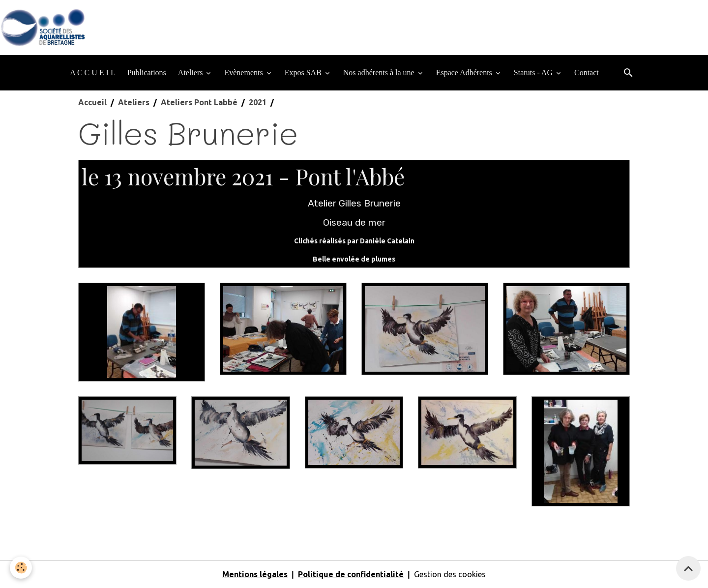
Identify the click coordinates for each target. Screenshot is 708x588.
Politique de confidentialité (351, 574)
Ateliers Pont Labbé (199, 102)
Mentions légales (255, 574)
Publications (147, 73)
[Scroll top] (688, 568)
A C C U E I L (92, 73)
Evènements (244, 73)
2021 (258, 102)
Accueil (92, 102)
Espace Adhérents (465, 73)
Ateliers (192, 73)
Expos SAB (304, 73)
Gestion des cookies (450, 574)
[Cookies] (21, 568)
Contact (587, 73)
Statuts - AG (534, 73)
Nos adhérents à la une (380, 73)
